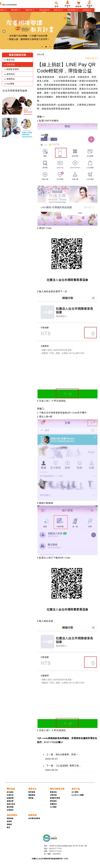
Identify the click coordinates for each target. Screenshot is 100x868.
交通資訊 (10, 810)
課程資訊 (53, 801)
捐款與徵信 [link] (12, 815)
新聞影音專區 (55, 798)
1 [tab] (42, 47)
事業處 (31, 798)
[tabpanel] (50, 31)
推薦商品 (53, 804)
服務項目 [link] (33, 789)
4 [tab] (54, 47)
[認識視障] (33, 815)
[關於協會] (11, 789)
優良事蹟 (10, 807)
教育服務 (32, 792)
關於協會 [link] (11, 789)
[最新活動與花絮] (57, 789)
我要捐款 (10, 818)
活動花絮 (53, 795)
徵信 (8, 827)
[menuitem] (50, 54)
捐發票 (9, 821)
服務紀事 (10, 801)
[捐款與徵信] (12, 815)
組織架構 (10, 798)
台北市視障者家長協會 (15, 91)
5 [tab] (58, 47)
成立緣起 (10, 792)
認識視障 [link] (33, 815)
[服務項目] (33, 789)
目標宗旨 (10, 795)
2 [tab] (46, 47)
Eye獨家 (53, 807)
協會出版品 (11, 804)
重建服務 (32, 795)
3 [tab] (50, 47)
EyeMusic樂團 (78, 795)
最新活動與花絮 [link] (57, 789)
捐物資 (9, 824)
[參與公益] (76, 789)
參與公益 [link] (76, 789)
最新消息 (53, 792)
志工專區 (75, 792)
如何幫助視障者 (34, 818)
